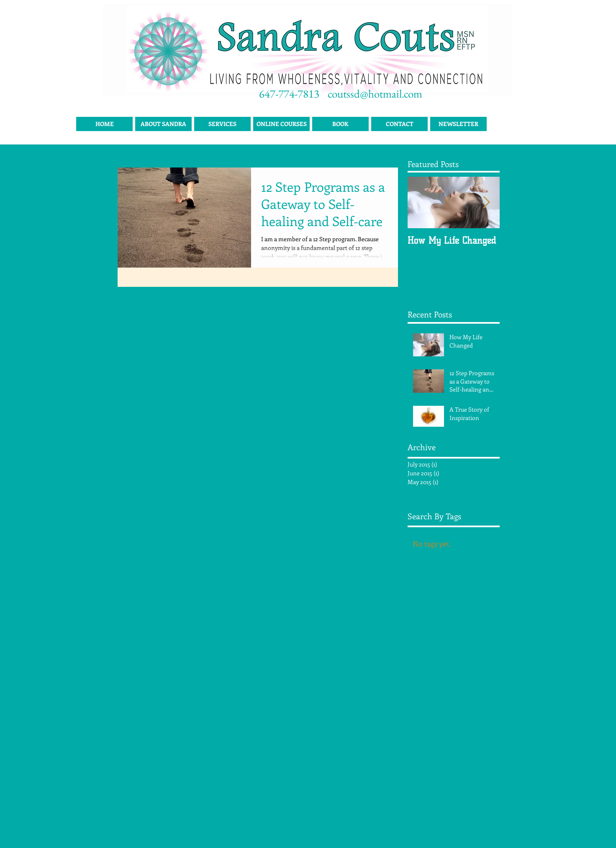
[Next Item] (486, 202)
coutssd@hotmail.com (375, 94)
